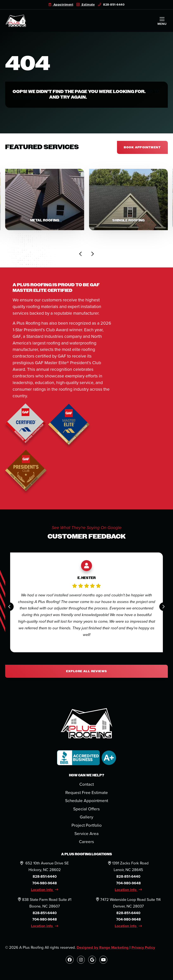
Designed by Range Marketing (104, 949)
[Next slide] (92, 255)
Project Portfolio (86, 826)
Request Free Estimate (87, 794)
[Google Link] (92, 961)
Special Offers (87, 810)
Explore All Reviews (87, 672)
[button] (45, 200)
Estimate (86, 5)
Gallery (86, 818)
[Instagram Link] (81, 961)
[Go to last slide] (81, 255)
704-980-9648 (45, 884)
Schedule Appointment (86, 802)
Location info (45, 891)
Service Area (87, 835)
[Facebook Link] (69, 961)
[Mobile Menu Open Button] (162, 21)
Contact (87, 786)
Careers (86, 843)
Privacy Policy (145, 949)
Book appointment (142, 147)
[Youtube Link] (104, 961)
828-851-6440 (112, 5)
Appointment (61, 5)
